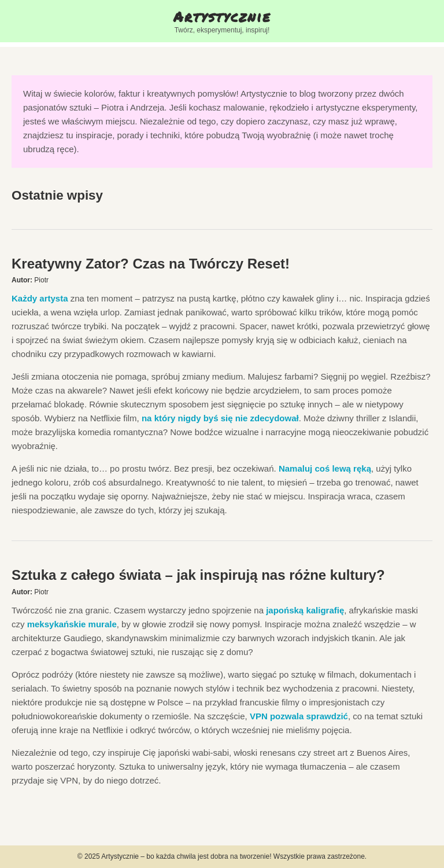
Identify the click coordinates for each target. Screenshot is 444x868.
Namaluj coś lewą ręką (325, 468)
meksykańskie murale (72, 624)
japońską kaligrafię (305, 610)
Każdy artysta (40, 298)
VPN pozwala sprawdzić (299, 716)
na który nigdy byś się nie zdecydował (220, 418)
